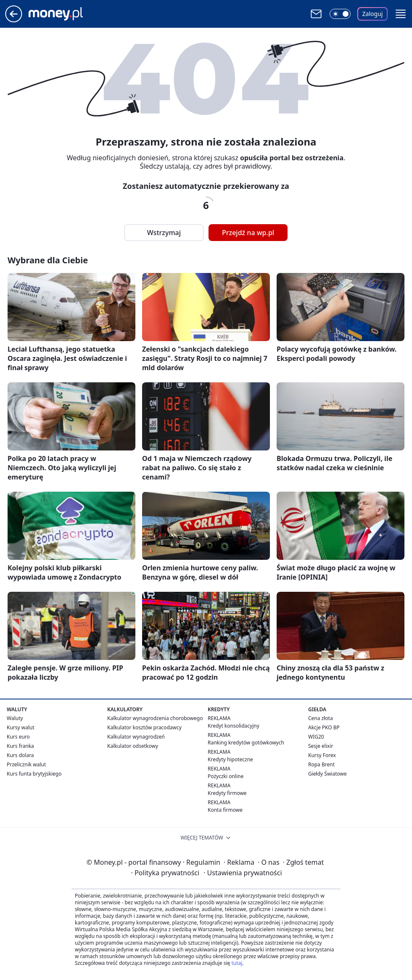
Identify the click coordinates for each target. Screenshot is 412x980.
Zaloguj (373, 14)
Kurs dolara (20, 755)
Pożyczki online (226, 776)
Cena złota (321, 718)
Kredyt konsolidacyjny (234, 726)
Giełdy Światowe (327, 774)
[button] (401, 14)
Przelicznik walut (26, 764)
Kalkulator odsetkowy (133, 746)
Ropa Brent (321, 764)
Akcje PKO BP (324, 727)
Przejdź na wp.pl (248, 233)
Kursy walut (21, 727)
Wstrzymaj (164, 233)
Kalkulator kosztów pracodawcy (144, 727)
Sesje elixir (321, 746)
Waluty (15, 718)
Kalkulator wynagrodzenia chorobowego (155, 718)
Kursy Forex (322, 755)
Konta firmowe (225, 810)
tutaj (237, 963)
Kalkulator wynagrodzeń (136, 737)
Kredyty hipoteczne (230, 759)
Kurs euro (18, 737)
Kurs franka (20, 746)
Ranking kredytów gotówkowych (246, 743)
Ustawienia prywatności (243, 873)
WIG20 (316, 737)
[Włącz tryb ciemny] (340, 14)
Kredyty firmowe (227, 793)
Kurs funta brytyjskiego (34, 774)
